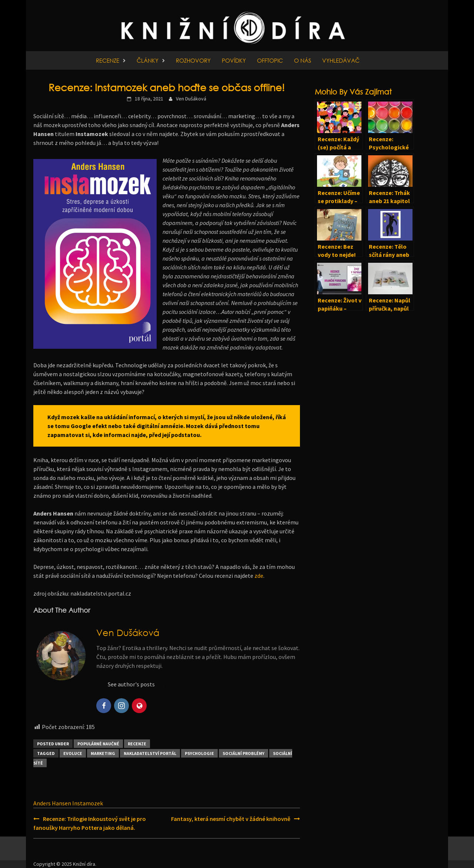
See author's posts (131, 684)
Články (148, 60)
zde (259, 576)
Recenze (108, 60)
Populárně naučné (98, 744)
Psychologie (199, 753)
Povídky (234, 60)
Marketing (103, 753)
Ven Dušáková (191, 99)
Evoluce (73, 753)
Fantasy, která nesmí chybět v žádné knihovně (231, 819)
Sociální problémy (243, 753)
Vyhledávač (341, 60)
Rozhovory (193, 60)
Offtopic (270, 60)
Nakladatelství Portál (150, 753)
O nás (303, 60)
